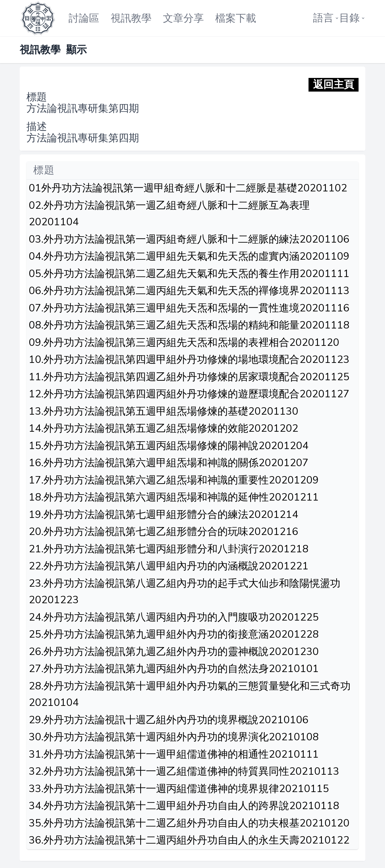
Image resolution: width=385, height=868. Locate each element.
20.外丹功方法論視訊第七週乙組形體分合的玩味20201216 (163, 532)
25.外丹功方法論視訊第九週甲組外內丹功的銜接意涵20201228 (174, 634)
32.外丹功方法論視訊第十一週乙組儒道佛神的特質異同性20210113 (184, 771)
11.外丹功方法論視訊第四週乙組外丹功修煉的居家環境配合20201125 (189, 377)
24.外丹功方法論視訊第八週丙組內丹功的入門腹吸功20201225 (174, 617)
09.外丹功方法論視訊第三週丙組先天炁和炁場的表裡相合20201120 (184, 343)
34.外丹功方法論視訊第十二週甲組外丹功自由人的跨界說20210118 (184, 806)
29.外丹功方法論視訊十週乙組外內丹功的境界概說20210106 (169, 720)
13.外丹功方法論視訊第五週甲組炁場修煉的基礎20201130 (163, 411)
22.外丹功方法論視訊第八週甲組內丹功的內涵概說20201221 (169, 566)
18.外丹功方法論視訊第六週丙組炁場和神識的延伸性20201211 (174, 497)
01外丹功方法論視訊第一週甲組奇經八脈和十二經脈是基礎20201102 (188, 188)
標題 (37, 97)
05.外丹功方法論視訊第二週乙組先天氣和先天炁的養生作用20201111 (189, 274)
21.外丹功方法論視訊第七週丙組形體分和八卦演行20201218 (169, 549)
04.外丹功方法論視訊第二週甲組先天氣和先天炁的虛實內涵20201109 (189, 256)
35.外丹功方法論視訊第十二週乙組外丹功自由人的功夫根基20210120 (189, 823)
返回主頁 (334, 85)
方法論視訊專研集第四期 (83, 109)
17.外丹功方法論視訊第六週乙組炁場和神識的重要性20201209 (174, 480)
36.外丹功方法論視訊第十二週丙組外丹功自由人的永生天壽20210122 (189, 840)
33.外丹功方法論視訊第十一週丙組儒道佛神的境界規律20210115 (179, 789)
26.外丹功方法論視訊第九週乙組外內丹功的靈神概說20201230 (174, 652)
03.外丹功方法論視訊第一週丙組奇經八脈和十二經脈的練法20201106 (189, 239)
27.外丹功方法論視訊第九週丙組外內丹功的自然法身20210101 (174, 669)
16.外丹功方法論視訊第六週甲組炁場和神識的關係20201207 (169, 463)
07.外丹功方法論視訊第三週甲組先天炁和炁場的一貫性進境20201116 (189, 308)
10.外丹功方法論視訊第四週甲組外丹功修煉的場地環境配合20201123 (189, 360)
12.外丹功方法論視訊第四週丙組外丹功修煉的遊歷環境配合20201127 (189, 394)
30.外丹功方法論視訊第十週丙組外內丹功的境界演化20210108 (174, 737)
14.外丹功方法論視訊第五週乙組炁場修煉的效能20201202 (163, 428)
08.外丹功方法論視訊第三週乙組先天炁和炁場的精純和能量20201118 (189, 325)
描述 (37, 127)
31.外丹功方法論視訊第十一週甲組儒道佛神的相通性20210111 (174, 754)
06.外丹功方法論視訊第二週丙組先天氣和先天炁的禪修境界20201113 (189, 291)
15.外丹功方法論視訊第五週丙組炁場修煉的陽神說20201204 (169, 446)
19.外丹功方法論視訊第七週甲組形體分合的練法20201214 (163, 515)
